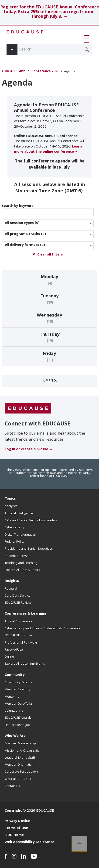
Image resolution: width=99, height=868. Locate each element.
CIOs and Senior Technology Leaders (31, 521)
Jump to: (50, 381)
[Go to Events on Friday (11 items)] (49, 356)
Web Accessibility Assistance (29, 842)
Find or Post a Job (17, 725)
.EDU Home (14, 835)
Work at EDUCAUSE (18, 779)
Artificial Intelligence (19, 514)
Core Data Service (18, 596)
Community (15, 675)
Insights (12, 581)
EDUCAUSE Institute (18, 636)
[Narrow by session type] (48, 223)
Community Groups (18, 683)
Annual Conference (19, 622)
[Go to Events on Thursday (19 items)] (49, 337)
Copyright (13, 811)
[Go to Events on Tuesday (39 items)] (49, 299)
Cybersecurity (14, 528)
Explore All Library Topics (22, 570)
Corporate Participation (21, 772)
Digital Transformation (20, 535)
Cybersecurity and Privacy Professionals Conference (43, 629)
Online (9, 657)
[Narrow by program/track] (48, 234)
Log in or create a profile (26, 450)
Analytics (11, 506)
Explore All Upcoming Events (25, 664)
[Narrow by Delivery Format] (48, 245)
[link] (79, 844)
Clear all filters (50, 255)
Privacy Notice (17, 821)
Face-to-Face (14, 650)
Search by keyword (48, 210)
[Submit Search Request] (87, 50)
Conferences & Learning (26, 614)
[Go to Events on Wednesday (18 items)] (49, 318)
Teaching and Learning (21, 563)
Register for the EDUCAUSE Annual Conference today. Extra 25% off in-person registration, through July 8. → (50, 12)
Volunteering (14, 711)
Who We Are (15, 736)
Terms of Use (16, 828)
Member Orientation (19, 765)
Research (11, 589)
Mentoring (12, 697)
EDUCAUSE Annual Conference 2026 (31, 72)
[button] (87, 39)
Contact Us (12, 786)
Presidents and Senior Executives (29, 549)
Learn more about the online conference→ (48, 149)
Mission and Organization (23, 751)
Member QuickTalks (19, 704)
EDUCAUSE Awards (18, 718)
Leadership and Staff (20, 758)
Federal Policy (15, 542)
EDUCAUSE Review (18, 603)
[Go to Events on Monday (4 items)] (49, 280)
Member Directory (17, 690)
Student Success (17, 556)
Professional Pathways (21, 643)
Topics (10, 499)
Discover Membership (20, 744)
